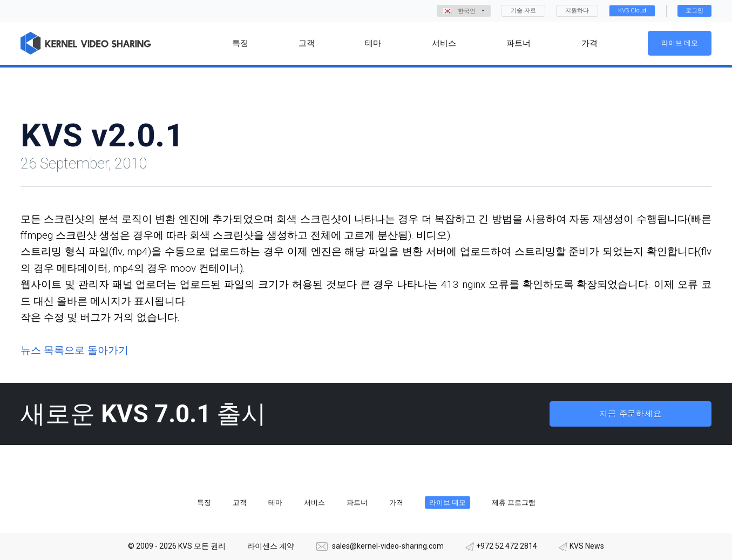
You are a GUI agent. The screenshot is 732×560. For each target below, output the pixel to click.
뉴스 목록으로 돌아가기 (74, 350)
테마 (275, 502)
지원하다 (577, 11)
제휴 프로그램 (514, 502)
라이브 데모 (680, 43)
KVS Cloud (632, 11)
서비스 (314, 502)
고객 (240, 502)
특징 (204, 502)
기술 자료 (523, 11)
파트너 (357, 502)
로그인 (694, 11)
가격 (396, 502)
